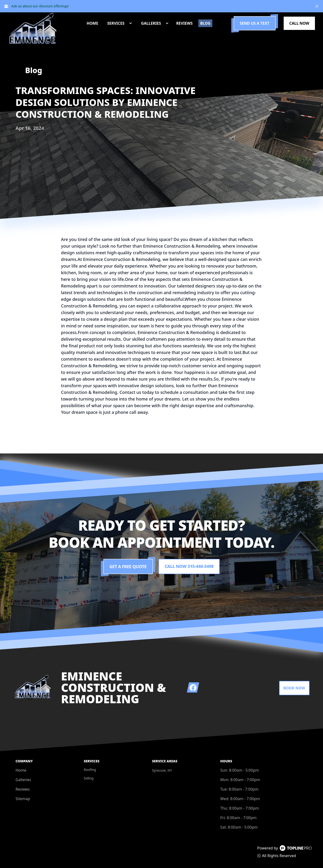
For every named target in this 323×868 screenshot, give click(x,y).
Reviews (23, 789)
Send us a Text (255, 23)
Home (21, 770)
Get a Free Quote (128, 566)
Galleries (23, 780)
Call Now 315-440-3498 (189, 566)
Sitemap (23, 799)
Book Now (294, 688)
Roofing (90, 770)
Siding (89, 778)
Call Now (299, 23)
